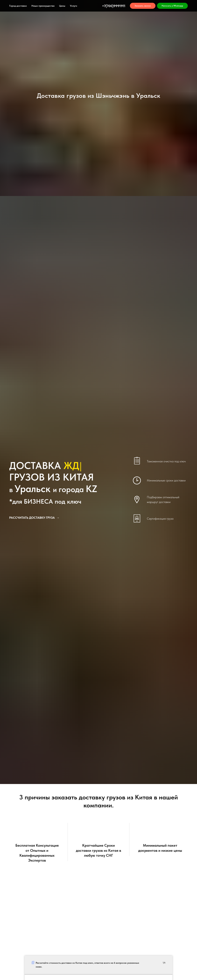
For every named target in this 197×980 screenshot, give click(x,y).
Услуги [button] (73, 6)
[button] (143, 6)
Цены (62, 6)
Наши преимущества (43, 6)
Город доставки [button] (18, 6)
